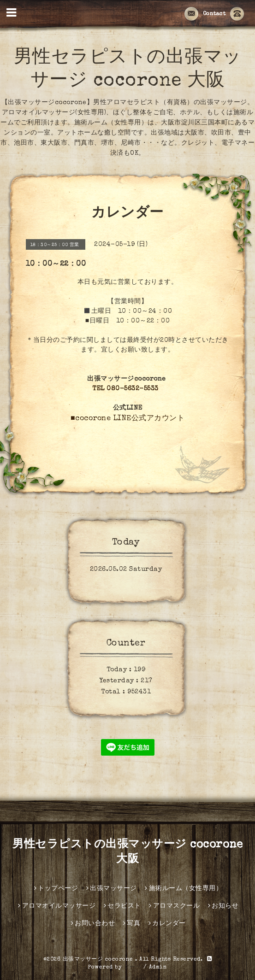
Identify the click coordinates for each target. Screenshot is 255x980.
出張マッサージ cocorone (99, 960)
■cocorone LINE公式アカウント (127, 419)
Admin (158, 968)
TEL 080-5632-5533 (125, 389)
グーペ (133, 968)
